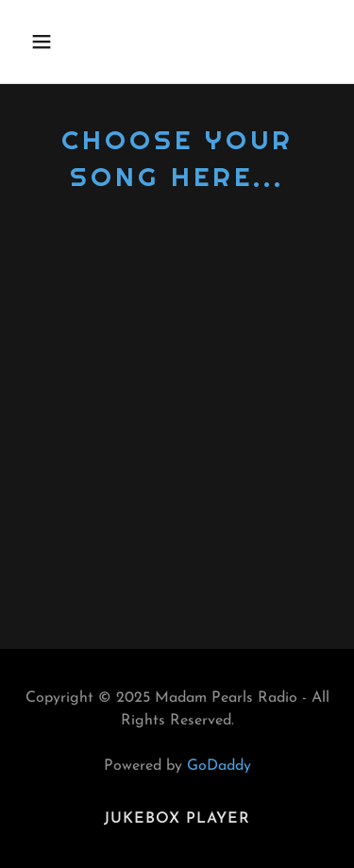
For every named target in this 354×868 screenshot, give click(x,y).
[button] (58, 42)
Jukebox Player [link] (177, 819)
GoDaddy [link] (219, 766)
